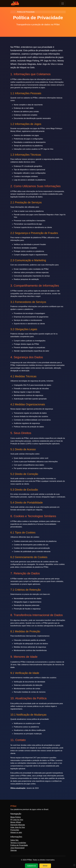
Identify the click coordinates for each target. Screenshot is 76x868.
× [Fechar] (74, 865)
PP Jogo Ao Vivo (17, 820)
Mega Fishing (16, 817)
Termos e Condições (18, 843)
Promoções (15, 830)
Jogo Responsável (17, 848)
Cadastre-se (31, 866)
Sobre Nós (14, 840)
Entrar (45, 866)
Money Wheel (16, 822)
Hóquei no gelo (16, 832)
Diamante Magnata (18, 825)
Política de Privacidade (19, 845)
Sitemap (14, 850)
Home (13, 12)
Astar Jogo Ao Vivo (18, 827)
